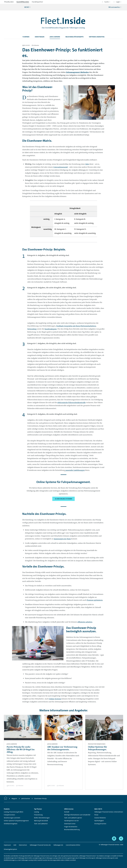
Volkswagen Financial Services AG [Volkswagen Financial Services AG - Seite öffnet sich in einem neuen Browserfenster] (40, 845)
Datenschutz (23, 845)
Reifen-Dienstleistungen (42, 818)
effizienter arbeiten (85, 622)
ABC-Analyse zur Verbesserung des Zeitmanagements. (62, 748)
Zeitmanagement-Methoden (77, 72)
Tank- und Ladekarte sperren (73, 818)
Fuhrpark (26, 37)
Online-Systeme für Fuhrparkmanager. (98, 748)
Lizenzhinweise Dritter (73, 845)
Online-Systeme (55, 699)
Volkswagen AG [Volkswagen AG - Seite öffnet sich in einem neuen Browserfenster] (58, 845)
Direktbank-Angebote (11, 824)
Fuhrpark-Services (9, 815)
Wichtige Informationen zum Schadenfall (77, 815)
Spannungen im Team (62, 539)
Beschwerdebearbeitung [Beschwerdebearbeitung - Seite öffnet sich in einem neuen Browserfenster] (72, 830)
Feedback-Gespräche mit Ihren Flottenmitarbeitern (76, 326)
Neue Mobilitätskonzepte (74, 37)
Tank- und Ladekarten (41, 824)
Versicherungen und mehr (12, 818)
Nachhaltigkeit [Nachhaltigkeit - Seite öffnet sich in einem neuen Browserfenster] (99, 821)
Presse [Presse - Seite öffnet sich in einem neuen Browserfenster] (96, 815)
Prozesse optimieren (95, 600)
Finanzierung (38, 815)
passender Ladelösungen (75, 470)
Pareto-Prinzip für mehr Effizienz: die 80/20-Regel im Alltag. (21, 749)
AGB (15, 845)
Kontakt (67, 812)
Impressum (7, 845)
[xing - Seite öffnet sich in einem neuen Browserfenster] (121, 839)
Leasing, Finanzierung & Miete (14, 812)
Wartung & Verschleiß (41, 821)
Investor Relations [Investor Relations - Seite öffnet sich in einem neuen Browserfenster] (100, 818)
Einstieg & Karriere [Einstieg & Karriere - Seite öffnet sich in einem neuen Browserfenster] (100, 824)
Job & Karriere (55, 37)
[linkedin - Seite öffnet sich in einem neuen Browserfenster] (114, 839)
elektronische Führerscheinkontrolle (71, 403)
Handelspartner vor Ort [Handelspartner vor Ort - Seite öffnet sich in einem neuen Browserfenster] (71, 821)
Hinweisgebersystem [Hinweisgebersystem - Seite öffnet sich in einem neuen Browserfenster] (10, 849)
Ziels (87, 164)
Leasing (36, 812)
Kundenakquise (51, 329)
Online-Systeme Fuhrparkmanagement (16, 821)
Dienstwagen (40, 37)
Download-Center (70, 824)
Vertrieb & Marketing (97, 37)
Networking (32, 329)
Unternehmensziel (61, 167)
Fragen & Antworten (71, 827)
